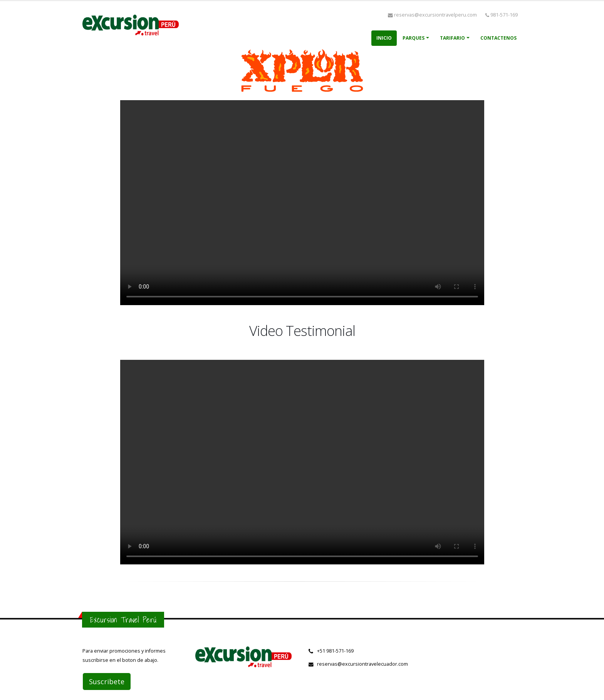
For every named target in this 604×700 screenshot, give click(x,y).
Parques (414, 38)
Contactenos (498, 38)
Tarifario (452, 38)
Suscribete (107, 682)
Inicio (384, 38)
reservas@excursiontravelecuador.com (362, 664)
